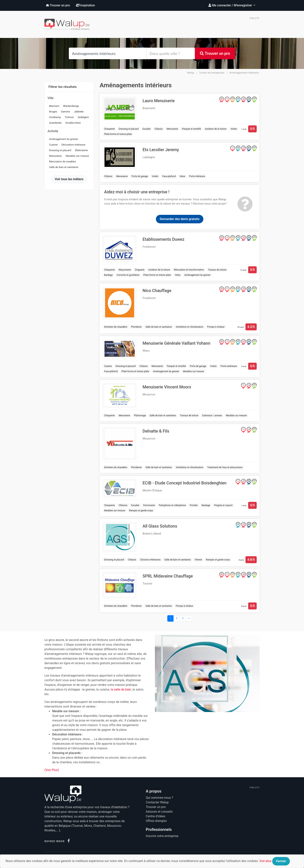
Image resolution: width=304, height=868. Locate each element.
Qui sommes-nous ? (159, 798)
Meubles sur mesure (77, 156)
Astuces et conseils (159, 812)
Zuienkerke (55, 123)
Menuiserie (55, 156)
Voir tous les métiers (69, 179)
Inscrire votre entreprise (162, 836)
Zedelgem (83, 117)
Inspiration (85, 5)
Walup (190, 73)
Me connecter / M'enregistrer (231, 5)
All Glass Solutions (210, 699)
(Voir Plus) (52, 770)
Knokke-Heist (73, 123)
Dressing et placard (60, 150)
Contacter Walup (157, 802)
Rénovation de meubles (62, 162)
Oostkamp (55, 117)
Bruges (53, 112)
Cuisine (53, 145)
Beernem (54, 106)
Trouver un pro (58, 5)
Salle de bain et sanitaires (64, 167)
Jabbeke (79, 112)
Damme (66, 112)
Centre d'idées (156, 816)
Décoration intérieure (73, 145)
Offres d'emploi (156, 821)
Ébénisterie (81, 150)
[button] (163, 673)
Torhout (69, 117)
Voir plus (265, 861)
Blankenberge (71, 106)
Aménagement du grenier (64, 139)
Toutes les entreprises (212, 73)
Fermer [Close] (281, 861)
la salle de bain (121, 689)
